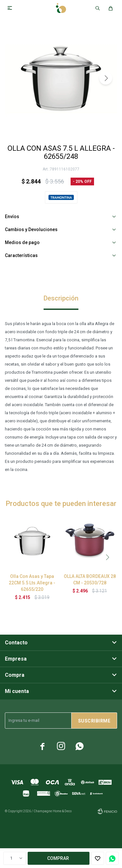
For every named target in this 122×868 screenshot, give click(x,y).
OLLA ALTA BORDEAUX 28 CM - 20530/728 (90, 580)
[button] (106, 78)
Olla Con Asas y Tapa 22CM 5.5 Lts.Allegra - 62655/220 (32, 583)
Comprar (58, 858)
